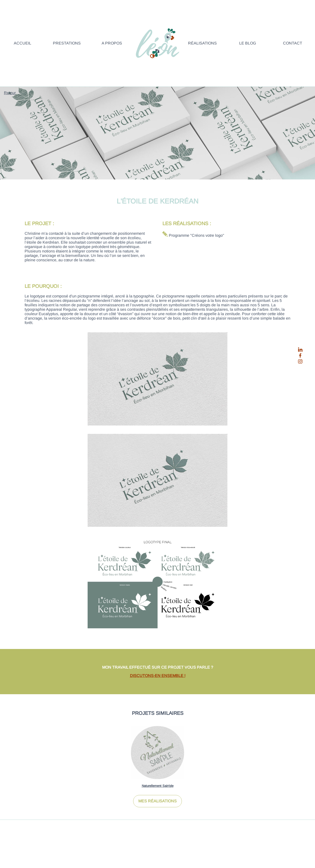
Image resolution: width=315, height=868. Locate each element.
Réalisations (202, 43)
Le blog (248, 43)
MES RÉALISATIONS (157, 801)
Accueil (23, 43)
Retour (10, 93)
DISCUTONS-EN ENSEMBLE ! (158, 676)
